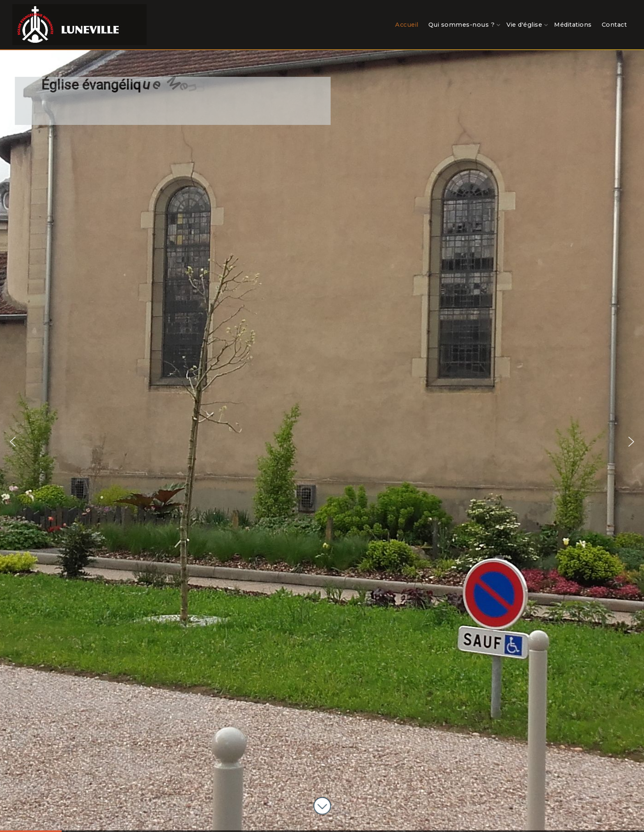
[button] (13, 442)
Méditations (573, 25)
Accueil (407, 25)
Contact (614, 25)
